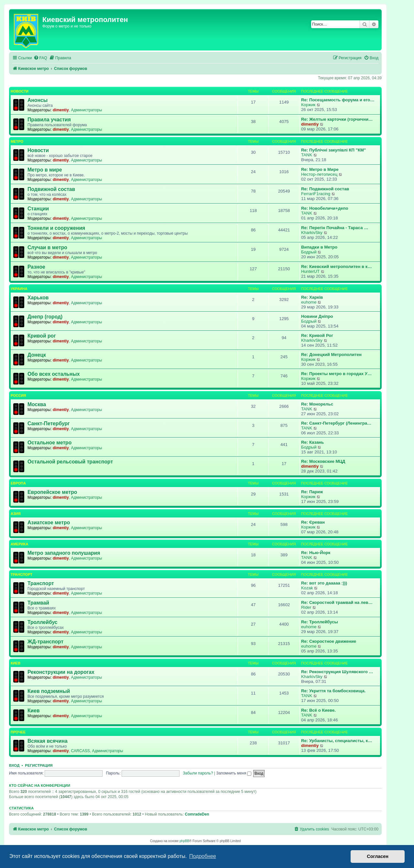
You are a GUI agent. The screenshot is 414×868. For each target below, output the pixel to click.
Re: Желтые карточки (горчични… (337, 119)
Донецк (37, 355)
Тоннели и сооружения (56, 228)
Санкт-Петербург (49, 423)
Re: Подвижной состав (325, 189)
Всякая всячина (48, 741)
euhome (309, 302)
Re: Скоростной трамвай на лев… (337, 602)
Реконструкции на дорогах (61, 672)
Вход (14, 765)
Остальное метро (49, 443)
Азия (16, 514)
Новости (20, 91)
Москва (37, 404)
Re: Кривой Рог (317, 335)
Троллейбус (43, 622)
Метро (17, 141)
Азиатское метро (49, 523)
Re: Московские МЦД (323, 461)
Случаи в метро (47, 247)
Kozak (307, 588)
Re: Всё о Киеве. (318, 710)
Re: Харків (312, 297)
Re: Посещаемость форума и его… (338, 100)
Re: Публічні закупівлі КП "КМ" (333, 150)
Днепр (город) (45, 317)
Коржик (308, 105)
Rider (306, 607)
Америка (19, 544)
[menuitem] (40, 58)
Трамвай (38, 603)
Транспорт (22, 574)
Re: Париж (312, 492)
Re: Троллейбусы (320, 622)
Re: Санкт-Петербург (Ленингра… (336, 423)
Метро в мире (45, 170)
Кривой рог (42, 336)
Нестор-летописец (319, 174)
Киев (16, 663)
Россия (18, 395)
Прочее (18, 732)
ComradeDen (197, 814)
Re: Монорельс (317, 404)
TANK (307, 155)
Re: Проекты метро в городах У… (336, 374)
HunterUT (310, 271)
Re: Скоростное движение (329, 641)
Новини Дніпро (317, 316)
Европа (18, 483)
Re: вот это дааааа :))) (324, 583)
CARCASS (80, 751)
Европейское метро (52, 492)
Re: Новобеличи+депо (325, 208)
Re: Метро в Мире (320, 169)
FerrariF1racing (316, 194)
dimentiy (61, 110)
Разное (36, 267)
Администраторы (86, 110)
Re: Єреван (313, 522)
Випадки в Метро (319, 247)
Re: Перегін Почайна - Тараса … (335, 228)
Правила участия (49, 120)
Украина (19, 289)
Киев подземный (49, 691)
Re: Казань (312, 442)
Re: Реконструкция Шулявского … (337, 672)
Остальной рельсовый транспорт (70, 462)
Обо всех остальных (54, 374)
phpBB (184, 841)
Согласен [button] (378, 856)
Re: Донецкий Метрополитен (331, 355)
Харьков (38, 298)
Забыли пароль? (198, 773)
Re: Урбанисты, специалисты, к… (337, 741)
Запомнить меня (234, 773)
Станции (38, 209)
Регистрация (39, 765)
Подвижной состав (51, 189)
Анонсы (38, 100)
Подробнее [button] (203, 856)
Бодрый (309, 252)
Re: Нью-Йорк (316, 553)
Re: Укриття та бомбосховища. (333, 691)
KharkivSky (312, 233)
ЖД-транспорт (45, 642)
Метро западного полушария (64, 553)
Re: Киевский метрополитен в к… (337, 267)
